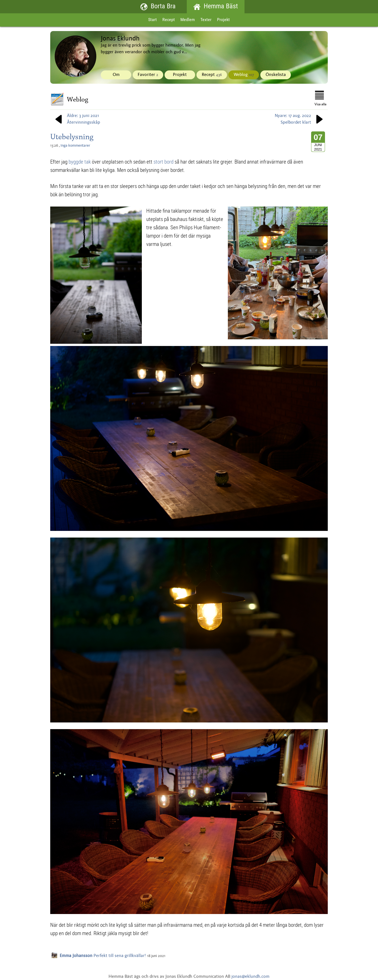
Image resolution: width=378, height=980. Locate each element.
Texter (206, 20)
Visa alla (320, 98)
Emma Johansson (76, 956)
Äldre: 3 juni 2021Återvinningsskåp (77, 119)
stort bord (163, 162)
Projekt (223, 20)
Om (116, 75)
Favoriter (148, 75)
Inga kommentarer (75, 146)
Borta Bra (158, 7)
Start (153, 20)
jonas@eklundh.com (250, 977)
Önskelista (276, 75)
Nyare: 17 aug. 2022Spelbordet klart (300, 119)
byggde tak (80, 162)
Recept (169, 20)
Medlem (188, 20)
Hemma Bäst (216, 7)
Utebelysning (72, 137)
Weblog (244, 75)
